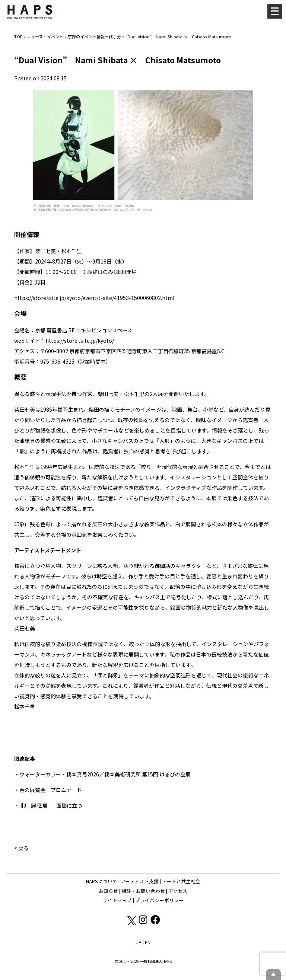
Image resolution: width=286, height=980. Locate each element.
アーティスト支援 (140, 881)
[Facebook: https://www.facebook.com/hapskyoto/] (155, 923)
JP (139, 942)
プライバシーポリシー (159, 900)
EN (148, 942)
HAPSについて (102, 881)
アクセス (178, 891)
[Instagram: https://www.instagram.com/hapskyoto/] (144, 923)
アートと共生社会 (181, 881)
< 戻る (21, 848)
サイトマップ (117, 900)
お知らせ (108, 891)
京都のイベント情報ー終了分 (94, 36)
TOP (18, 36)
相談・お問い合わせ (143, 891)
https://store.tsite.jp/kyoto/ (80, 341)
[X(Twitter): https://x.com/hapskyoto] (131, 923)
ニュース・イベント (45, 36)
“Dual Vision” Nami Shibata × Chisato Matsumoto (179, 36)
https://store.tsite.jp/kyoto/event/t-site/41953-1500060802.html (94, 298)
